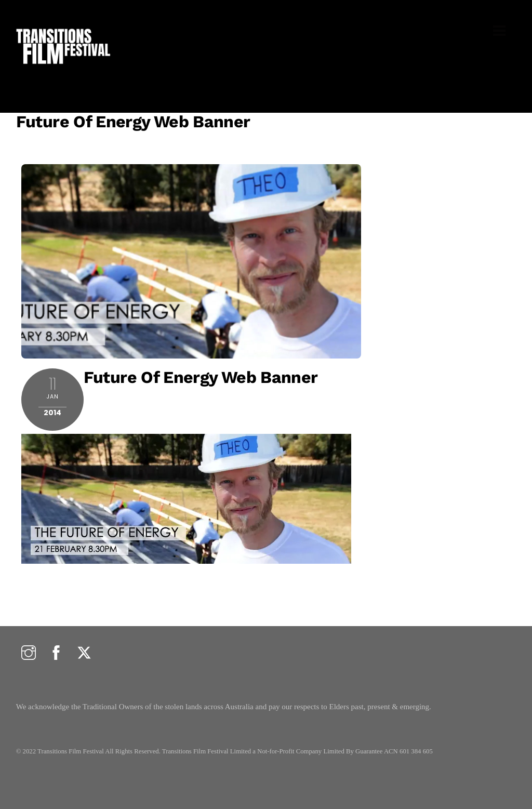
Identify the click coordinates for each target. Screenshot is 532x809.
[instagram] (29, 653)
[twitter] (84, 653)
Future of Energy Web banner (133, 122)
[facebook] (56, 653)
